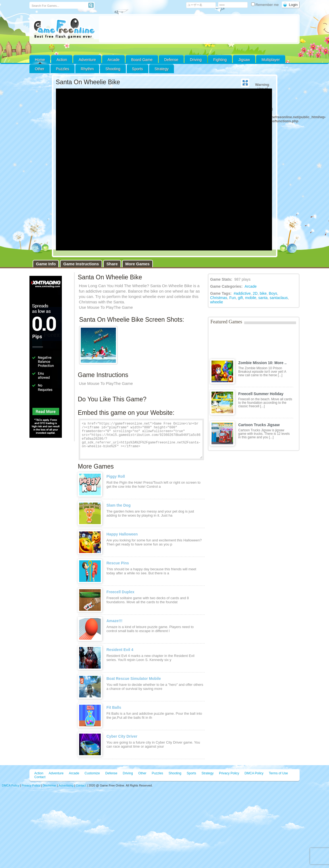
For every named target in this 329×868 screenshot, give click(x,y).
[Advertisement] (198, 29)
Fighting (220, 60)
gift (241, 298)
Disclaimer (50, 785)
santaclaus (279, 298)
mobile (251, 298)
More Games (137, 264)
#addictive (242, 293)
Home (40, 60)
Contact (40, 777)
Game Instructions (81, 264)
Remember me (266, 5)
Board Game (142, 60)
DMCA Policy (254, 773)
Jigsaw (244, 60)
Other (142, 773)
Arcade (113, 60)
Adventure (87, 60)
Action (62, 60)
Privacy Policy (229, 773)
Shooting (113, 69)
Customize (92, 773)
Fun (233, 298)
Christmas (219, 298)
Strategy (162, 69)
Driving (196, 60)
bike (263, 293)
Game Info (46, 264)
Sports (137, 69)
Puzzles (63, 69)
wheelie (216, 302)
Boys (273, 293)
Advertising (66, 785)
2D (255, 293)
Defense (171, 60)
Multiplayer (271, 60)
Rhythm (87, 69)
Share (112, 264)
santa (263, 298)
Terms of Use (278, 773)
